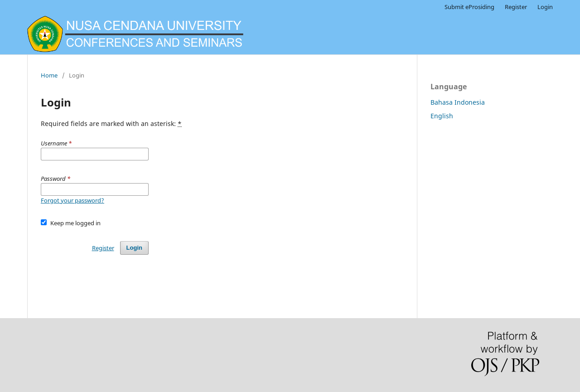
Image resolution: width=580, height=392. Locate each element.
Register (516, 7)
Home (49, 75)
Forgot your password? (72, 200)
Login (545, 7)
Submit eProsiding (469, 7)
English (442, 116)
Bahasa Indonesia (458, 102)
